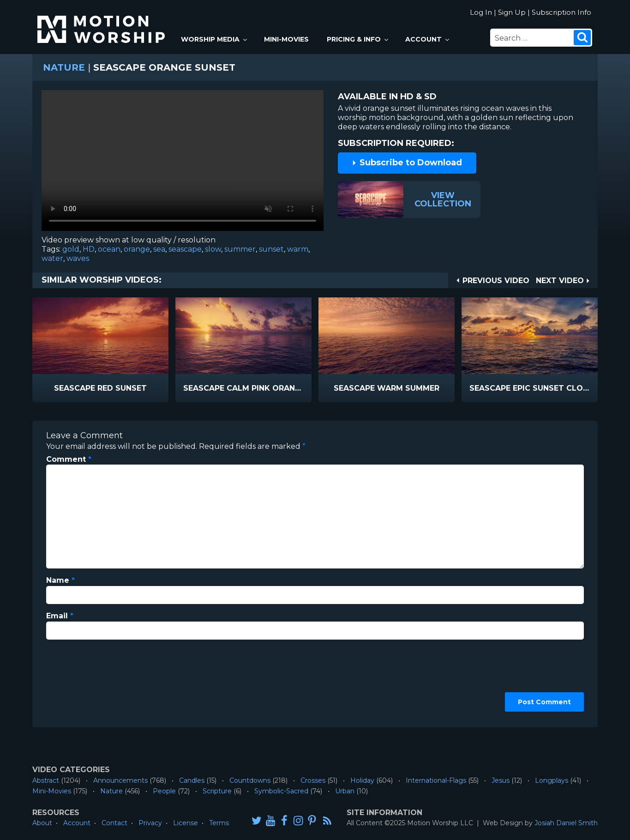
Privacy (150, 823)
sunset (271, 249)
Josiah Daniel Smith (566, 823)
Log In (481, 12)
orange (137, 249)
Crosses (313, 780)
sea (159, 249)
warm (298, 249)
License (186, 823)
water (52, 258)
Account (428, 39)
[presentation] (84, 680)
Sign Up (512, 12)
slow (213, 249)
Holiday (362, 780)
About (42, 823)
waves (78, 258)
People (164, 791)
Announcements (120, 780)
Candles (192, 780)
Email (60, 616)
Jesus (501, 780)
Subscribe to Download (407, 163)
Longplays (552, 780)
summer (240, 249)
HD (89, 249)
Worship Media (215, 39)
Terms (219, 823)
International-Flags (436, 780)
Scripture (217, 791)
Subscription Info (561, 12)
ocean (109, 249)
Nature (64, 67)
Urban (345, 791)
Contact (114, 823)
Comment (69, 459)
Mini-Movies (286, 39)
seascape (185, 249)
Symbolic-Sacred (281, 791)
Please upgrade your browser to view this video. (183, 163)
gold (71, 249)
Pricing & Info (358, 39)
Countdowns (250, 780)
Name (60, 580)
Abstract (46, 780)
